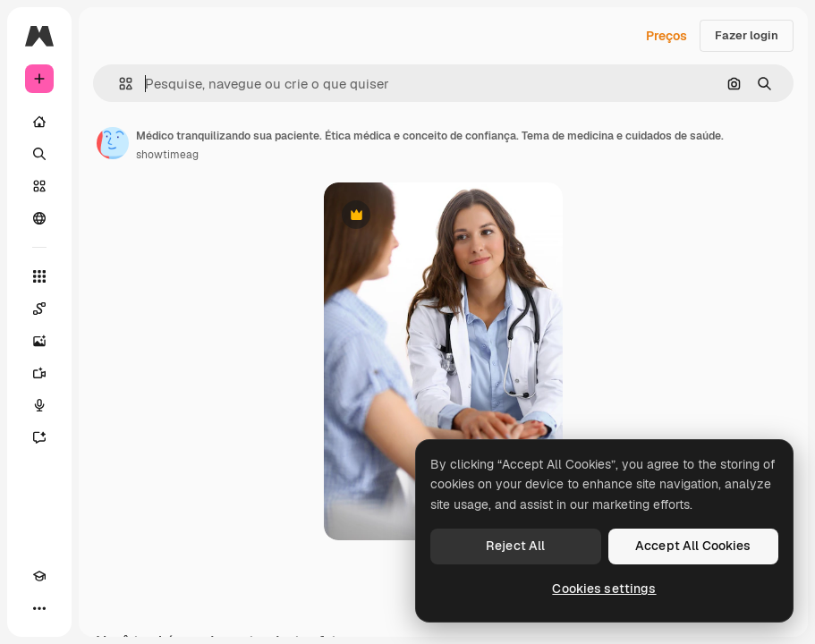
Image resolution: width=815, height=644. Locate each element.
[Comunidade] (39, 218)
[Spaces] (39, 309)
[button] (119, 84)
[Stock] (39, 186)
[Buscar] (39, 154)
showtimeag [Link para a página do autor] (167, 155)
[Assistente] (39, 437)
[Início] (39, 122)
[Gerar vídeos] (39, 373)
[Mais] (39, 608)
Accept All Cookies (693, 546)
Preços (666, 36)
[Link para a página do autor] (113, 143)
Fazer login (747, 35)
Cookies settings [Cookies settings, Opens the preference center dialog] (604, 589)
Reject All (515, 546)
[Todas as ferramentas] (39, 276)
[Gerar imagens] (39, 341)
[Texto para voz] (39, 405)
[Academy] (39, 576)
